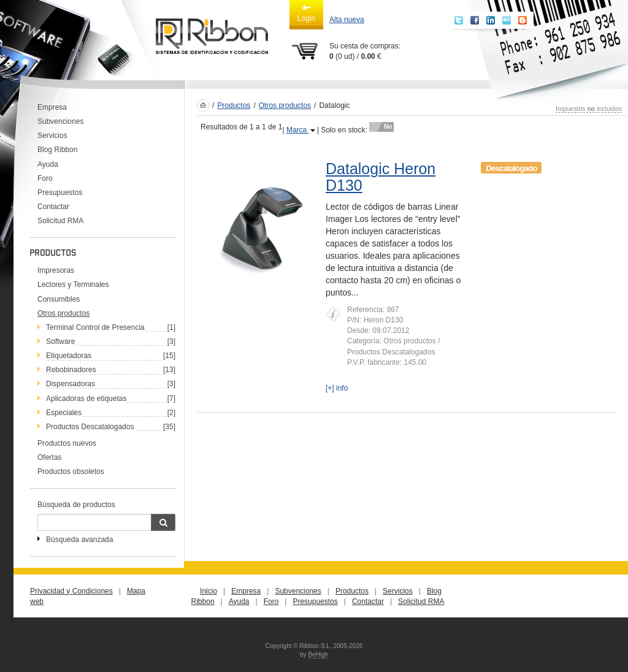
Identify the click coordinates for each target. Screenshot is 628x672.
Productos (234, 105)
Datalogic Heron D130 (381, 177)
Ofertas (49, 457)
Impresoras (56, 270)
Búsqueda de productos (76, 505)
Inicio (209, 591)
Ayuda (48, 164)
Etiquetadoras (69, 356)
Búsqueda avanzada (79, 540)
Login (306, 13)
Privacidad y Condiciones (71, 591)
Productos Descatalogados (90, 427)
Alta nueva (347, 20)
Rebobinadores (71, 370)
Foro (45, 178)
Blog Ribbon (57, 150)
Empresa (52, 107)
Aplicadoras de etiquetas (86, 399)
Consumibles (59, 299)
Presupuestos (60, 193)
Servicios (52, 136)
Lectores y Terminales (73, 284)
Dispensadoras (71, 384)
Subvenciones (60, 121)
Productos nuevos (67, 443)
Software (60, 342)
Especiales (64, 413)
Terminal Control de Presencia (95, 327)
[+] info (337, 388)
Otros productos (285, 105)
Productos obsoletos (71, 472)
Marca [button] (301, 130)
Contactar (53, 207)
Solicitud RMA (60, 221)
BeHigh (318, 655)
